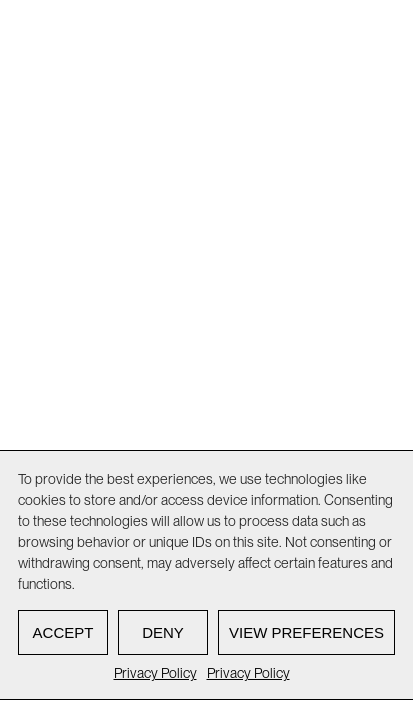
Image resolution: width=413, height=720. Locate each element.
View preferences (306, 632)
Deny (163, 632)
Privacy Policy (155, 673)
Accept (63, 632)
